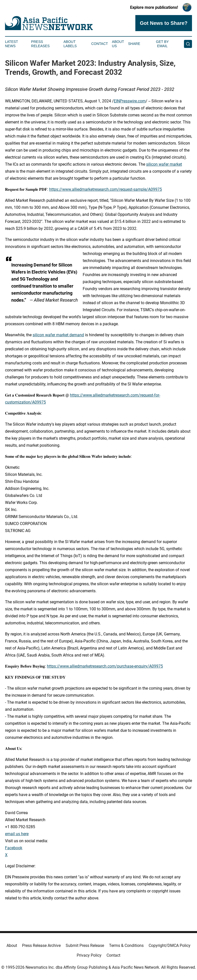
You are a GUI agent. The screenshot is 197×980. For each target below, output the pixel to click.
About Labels (70, 44)
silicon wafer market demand (58, 335)
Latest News (12, 44)
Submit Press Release (85, 945)
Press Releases (40, 44)
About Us (118, 44)
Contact (100, 44)
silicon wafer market (164, 164)
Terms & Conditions (126, 945)
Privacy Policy (89, 955)
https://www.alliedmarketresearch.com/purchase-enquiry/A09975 (105, 666)
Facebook (14, 848)
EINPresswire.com (130, 101)
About (12, 945)
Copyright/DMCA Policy (170, 945)
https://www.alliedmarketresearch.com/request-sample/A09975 (106, 189)
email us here (17, 834)
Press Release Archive (41, 945)
